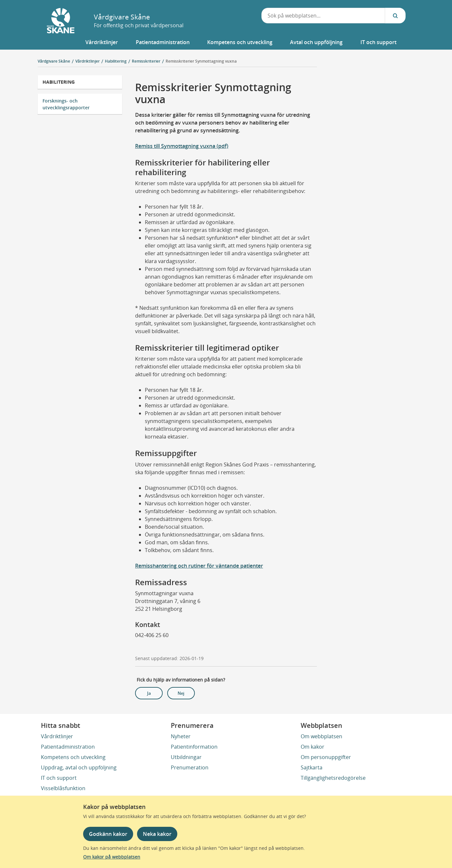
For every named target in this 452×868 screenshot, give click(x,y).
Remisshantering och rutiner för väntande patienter (199, 566)
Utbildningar (186, 757)
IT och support (59, 778)
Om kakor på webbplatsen (112, 857)
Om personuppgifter (326, 757)
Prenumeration (190, 767)
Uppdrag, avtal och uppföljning (79, 767)
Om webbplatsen (321, 736)
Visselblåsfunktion (63, 788)
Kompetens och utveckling (73, 757)
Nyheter (181, 736)
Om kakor (313, 747)
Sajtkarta (312, 767)
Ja (149, 693)
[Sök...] (395, 16)
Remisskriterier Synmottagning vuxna (201, 61)
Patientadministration (68, 747)
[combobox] (323, 16)
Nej (181, 693)
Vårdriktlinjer (57, 736)
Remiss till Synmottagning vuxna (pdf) (182, 146)
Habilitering (59, 82)
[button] (102, 42)
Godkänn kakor (108, 834)
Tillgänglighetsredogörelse (333, 778)
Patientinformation (194, 747)
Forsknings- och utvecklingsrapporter (66, 104)
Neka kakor (157, 834)
